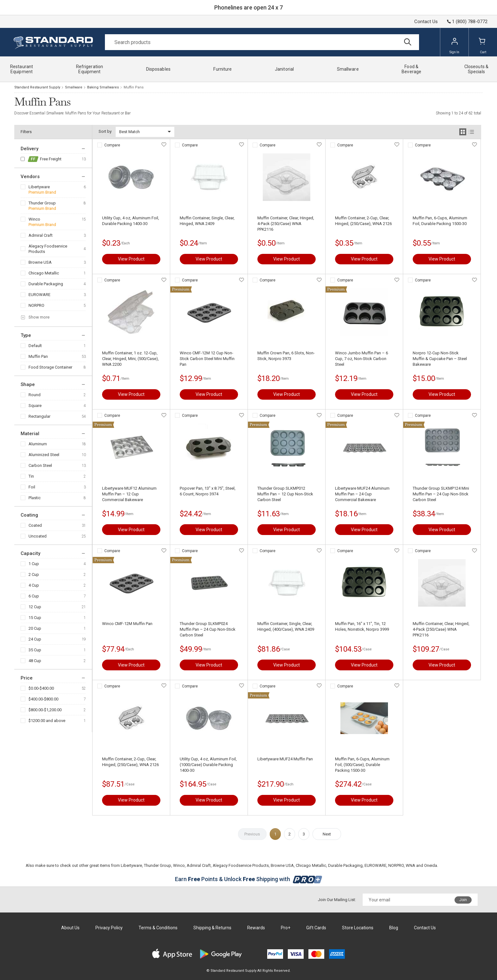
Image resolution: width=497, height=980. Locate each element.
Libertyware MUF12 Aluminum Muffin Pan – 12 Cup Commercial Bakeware (129, 494)
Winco (34, 219)
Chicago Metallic (44, 273)
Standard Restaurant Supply (37, 87)
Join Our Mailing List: (337, 900)
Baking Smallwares (103, 87)
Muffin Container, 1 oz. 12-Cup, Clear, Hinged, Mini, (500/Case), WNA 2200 (130, 359)
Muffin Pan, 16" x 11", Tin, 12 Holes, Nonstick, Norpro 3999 (362, 626)
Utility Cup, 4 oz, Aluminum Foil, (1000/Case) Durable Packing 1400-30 (208, 765)
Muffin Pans (134, 87)
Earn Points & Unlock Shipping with (249, 879)
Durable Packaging (46, 284)
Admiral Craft (41, 235)
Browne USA (40, 262)
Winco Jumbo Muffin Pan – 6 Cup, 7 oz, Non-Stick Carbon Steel (361, 359)
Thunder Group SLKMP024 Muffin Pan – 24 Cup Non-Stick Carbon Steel (208, 629)
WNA (410, 865)
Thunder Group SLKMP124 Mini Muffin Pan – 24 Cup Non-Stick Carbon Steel (441, 494)
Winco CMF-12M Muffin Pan (127, 624)
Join (463, 900)
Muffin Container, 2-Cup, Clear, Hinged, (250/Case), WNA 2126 (363, 221)
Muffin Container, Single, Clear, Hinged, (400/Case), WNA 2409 (286, 626)
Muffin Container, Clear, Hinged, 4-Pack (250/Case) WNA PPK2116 (286, 224)
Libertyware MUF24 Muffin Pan (285, 759)
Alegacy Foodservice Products (48, 249)
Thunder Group (42, 203)
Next (327, 834)
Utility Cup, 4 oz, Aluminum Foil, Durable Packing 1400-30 (131, 221)
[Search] (262, 42)
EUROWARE (39, 295)
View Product (131, 259)
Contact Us (426, 22)
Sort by (105, 131)
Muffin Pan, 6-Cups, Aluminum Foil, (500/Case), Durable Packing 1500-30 (362, 765)
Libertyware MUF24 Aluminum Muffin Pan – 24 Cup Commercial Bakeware (362, 494)
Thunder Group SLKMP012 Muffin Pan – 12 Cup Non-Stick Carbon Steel (285, 494)
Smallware (74, 87)
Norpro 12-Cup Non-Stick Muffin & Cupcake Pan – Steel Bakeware (440, 359)
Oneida (431, 865)
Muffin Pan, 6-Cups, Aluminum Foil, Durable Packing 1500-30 (440, 221)
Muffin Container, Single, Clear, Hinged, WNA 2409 (207, 221)
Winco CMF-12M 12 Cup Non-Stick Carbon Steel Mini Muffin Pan (207, 359)
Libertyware (39, 187)
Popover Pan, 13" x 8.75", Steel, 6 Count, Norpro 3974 (208, 491)
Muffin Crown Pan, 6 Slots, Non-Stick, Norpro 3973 (286, 356)
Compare (112, 145)
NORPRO (36, 305)
